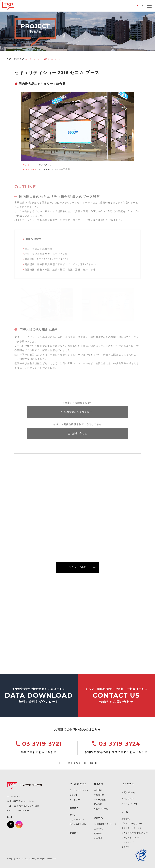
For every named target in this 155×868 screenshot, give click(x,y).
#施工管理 (65, 169)
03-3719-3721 (42, 744)
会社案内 (98, 784)
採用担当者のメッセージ (105, 824)
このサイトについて (131, 838)
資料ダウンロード (130, 804)
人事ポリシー (100, 829)
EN (142, 6)
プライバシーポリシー (132, 824)
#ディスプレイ (47, 165)
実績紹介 (18, 59)
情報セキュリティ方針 (132, 828)
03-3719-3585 (21, 806)
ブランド (74, 795)
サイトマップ (128, 842)
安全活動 (98, 804)
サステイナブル (101, 809)
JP (138, 6)
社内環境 (98, 838)
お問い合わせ (128, 799)
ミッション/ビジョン (79, 790)
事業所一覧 (99, 795)
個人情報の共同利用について (135, 833)
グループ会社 (100, 800)
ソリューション (77, 819)
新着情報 (126, 819)
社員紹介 (98, 833)
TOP (9, 59)
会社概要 (98, 790)
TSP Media (128, 784)
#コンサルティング (49, 169)
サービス (74, 815)
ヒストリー (75, 800)
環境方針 (126, 847)
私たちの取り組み (78, 824)
